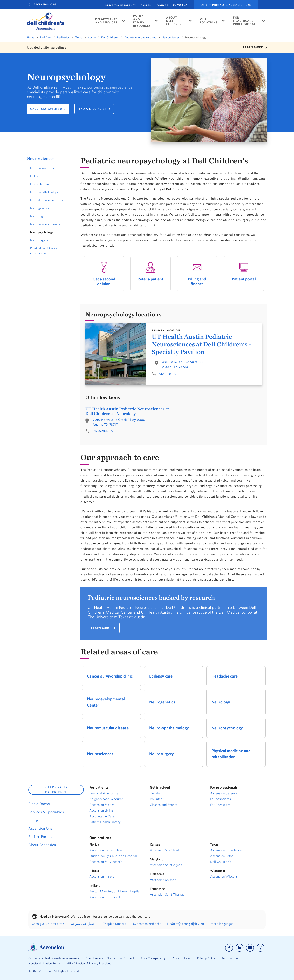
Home (31, 37)
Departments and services (140, 37)
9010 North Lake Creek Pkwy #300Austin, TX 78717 (119, 422)
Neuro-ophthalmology (44, 192)
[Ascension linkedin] (240, 948)
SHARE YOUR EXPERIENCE (56, 790)
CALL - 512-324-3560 (46, 109)
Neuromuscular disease (45, 224)
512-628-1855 (169, 374)
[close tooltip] (92, 16)
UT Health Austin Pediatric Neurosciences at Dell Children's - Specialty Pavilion (201, 344)
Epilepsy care (161, 676)
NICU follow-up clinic (44, 168)
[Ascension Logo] (46, 950)
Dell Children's (110, 37)
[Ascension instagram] (260, 948)
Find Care (46, 37)
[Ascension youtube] (250, 948)
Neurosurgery (39, 240)
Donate (163, 5)
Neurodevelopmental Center (48, 200)
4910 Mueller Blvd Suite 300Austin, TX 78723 (183, 364)
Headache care (40, 184)
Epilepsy (36, 176)
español (183, 5)
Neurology (37, 216)
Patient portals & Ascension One (226, 5)
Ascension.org (45, 4)
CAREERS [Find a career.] (147, 5)
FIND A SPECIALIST (92, 109)
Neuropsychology (42, 232)
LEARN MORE (253, 47)
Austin (92, 37)
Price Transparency (121, 5)
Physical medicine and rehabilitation (44, 251)
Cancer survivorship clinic (110, 676)
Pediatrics (63, 37)
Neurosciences (171, 37)
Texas (79, 37)
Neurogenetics (40, 208)
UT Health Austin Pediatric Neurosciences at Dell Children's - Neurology (127, 411)
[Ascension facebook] (229, 948)
